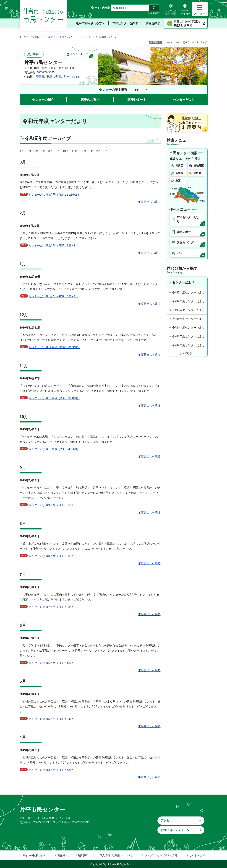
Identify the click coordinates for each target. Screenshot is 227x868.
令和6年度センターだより (188, 310)
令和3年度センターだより (188, 336)
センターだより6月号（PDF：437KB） (53, 663)
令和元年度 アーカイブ (48, 139)
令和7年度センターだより (188, 301)
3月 (106, 151)
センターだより (85, 37)
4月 (22, 151)
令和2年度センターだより (188, 345)
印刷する (157, 42)
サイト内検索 (102, 8)
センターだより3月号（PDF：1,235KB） (55, 195)
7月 (43, 151)
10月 (66, 151)
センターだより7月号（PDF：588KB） (53, 607)
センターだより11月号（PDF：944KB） (54, 398)
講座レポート (137, 100)
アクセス (167, 821)
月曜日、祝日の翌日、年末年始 (55, 77)
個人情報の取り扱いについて (116, 855)
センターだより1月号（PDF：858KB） (53, 296)
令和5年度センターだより (188, 319)
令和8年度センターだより (188, 293)
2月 (99, 151)
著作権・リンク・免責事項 (73, 855)
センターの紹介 (43, 100)
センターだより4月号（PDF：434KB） (53, 770)
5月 (29, 151)
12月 (83, 151)
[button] (200, 9)
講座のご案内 (90, 100)
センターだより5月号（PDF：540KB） (53, 719)
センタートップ (79, 54)
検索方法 (155, 13)
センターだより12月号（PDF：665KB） (54, 347)
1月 (91, 151)
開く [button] (138, 90)
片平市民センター (66, 37)
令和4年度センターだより (188, 328)
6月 (36, 151)
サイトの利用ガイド (34, 855)
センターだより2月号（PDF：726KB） (53, 246)
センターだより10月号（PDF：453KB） (54, 449)
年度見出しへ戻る (149, 202)
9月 (58, 151)
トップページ (26, 37)
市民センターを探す (45, 37)
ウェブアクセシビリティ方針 (161, 855)
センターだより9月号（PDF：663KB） (53, 505)
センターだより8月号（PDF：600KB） (53, 556)
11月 (75, 151)
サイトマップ (197, 855)
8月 (51, 151)
